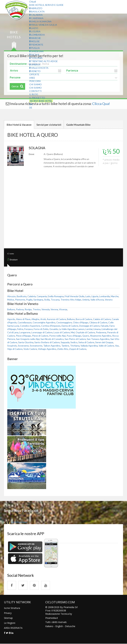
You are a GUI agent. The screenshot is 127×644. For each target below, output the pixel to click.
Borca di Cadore (84, 319)
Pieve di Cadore (40, 336)
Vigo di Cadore (15, 349)
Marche (35, 38)
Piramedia (51, 618)
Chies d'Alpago (81, 322)
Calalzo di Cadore (102, 319)
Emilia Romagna (40, 21)
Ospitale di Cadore (85, 332)
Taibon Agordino (52, 346)
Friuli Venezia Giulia (43, 25)
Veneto (35, 71)
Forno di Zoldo (41, 329)
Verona (54, 309)
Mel (73, 332)
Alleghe (35, 319)
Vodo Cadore (30, 349)
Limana (97, 329)
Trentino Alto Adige (43, 61)
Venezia (46, 309)
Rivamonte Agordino (101, 336)
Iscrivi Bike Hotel (41, 101)
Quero (86, 336)
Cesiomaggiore (64, 322)
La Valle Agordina (68, 329)
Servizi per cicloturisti (49, 124)
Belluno (11, 309)
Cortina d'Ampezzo (51, 326)
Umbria (35, 64)
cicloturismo (19, 522)
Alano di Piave (23, 319)
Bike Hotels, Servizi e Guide (46, 5)
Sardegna (36, 51)
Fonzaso (29, 329)
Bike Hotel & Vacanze (19, 124)
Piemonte (36, 45)
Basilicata (37, 12)
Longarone (25, 332)
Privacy (8, 613)
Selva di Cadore (86, 342)
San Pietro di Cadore (75, 339)
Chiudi (33, 2)
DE (31, 108)
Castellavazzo (25, 322)
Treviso (37, 309)
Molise (34, 41)
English (59, 626)
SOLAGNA (37, 148)
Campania (36, 18)
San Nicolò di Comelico (52, 339)
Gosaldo (54, 329)
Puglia (34, 48)
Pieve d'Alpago (23, 336)
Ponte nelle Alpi (57, 336)
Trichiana (75, 346)
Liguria (35, 31)
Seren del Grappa (104, 342)
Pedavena (101, 332)
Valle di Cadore (106, 346)
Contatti (35, 91)
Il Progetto (37, 98)
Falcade (105, 326)
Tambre (65, 346)
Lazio (34, 28)
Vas (117, 346)
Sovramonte (36, 346)
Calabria (36, 15)
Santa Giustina (26, 342)
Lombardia (37, 35)
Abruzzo (36, 8)
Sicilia (34, 55)
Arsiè (43, 319)
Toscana (36, 58)
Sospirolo (12, 346)
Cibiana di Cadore (98, 322)
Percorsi (35, 81)
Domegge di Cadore (89, 326)
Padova (20, 309)
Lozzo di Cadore (62, 332)
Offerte (34, 74)
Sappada (65, 342)
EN (31, 104)
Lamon (81, 329)
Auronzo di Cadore (56, 319)
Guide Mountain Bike (78, 124)
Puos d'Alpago (74, 336)
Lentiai (89, 329)
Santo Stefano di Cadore (47, 342)
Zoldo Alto (63, 349)
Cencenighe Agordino (44, 322)
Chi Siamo (35, 84)
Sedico (74, 342)
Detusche (70, 626)
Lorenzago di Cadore (42, 332)
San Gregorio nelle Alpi (28, 339)
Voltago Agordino (47, 349)
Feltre (20, 329)
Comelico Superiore (30, 326)
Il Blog (34, 94)
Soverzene (23, 346)
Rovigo (28, 309)
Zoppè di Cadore (78, 349)
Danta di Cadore (70, 326)
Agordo (11, 319)
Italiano (49, 626)
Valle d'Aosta (39, 68)
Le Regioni (10, 623)
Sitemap (8, 618)
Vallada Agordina (89, 346)
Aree (32, 78)
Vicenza (63, 309)
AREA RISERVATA (13, 628)
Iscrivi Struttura (12, 608)
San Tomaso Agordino (98, 339)
